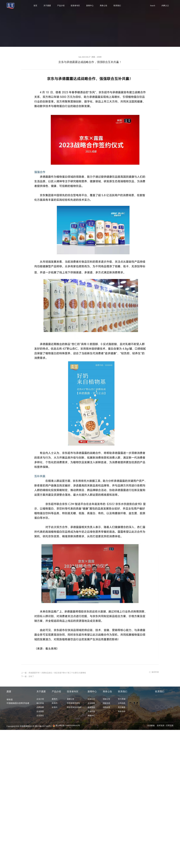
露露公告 (71, 699)
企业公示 (91, 699)
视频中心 (91, 716)
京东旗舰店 (162, 699)
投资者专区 (75, 6)
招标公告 (107, 699)
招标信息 (107, 703)
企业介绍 (40, 699)
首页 (35, 6)
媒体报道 (91, 707)
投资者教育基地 (73, 703)
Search (153, 6)
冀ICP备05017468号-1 (44, 726)
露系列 (55, 699)
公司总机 (122, 703)
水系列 (55, 707)
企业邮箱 (151, 726)
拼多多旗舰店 (167, 699)
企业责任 (40, 716)
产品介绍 (61, 6)
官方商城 (122, 699)
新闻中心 (90, 6)
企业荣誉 (40, 712)
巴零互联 (170, 726)
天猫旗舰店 (156, 699)
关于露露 (47, 6)
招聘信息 (107, 707)
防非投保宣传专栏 (74, 707)
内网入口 (165, 6)
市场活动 (91, 712)
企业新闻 (91, 703)
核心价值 (40, 703)
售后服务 (122, 707)
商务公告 (104, 6)
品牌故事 (40, 707)
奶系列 (55, 703)
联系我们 (117, 6)
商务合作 (122, 712)
